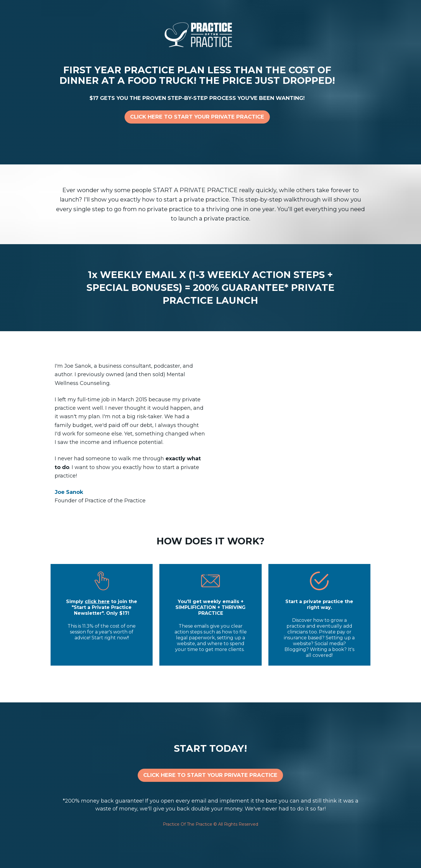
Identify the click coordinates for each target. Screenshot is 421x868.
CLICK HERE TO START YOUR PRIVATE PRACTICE (197, 117)
